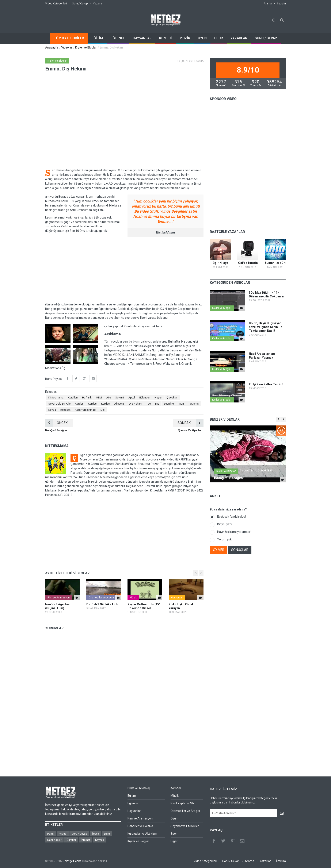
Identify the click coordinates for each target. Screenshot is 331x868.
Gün (181, 404)
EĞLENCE (118, 38)
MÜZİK (185, 38)
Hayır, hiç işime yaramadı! (234, 532)
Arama (268, 3)
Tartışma (193, 404)
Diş (157, 404)
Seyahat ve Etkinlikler (185, 826)
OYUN (202, 38)
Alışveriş (119, 404)
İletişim (281, 3)
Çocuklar (172, 398)
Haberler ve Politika (140, 826)
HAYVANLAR (142, 38)
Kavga (52, 410)
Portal (51, 834)
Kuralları (73, 398)
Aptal (132, 398)
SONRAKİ (191, 423)
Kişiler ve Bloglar (86, 47)
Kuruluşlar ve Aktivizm (142, 834)
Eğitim (132, 796)
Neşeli (158, 398)
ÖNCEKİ (57, 423)
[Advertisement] (124, 270)
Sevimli (120, 398)
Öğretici (71, 840)
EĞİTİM (97, 38)
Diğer (174, 841)
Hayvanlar (177, 598)
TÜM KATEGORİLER (69, 38)
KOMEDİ (165, 38)
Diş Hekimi (136, 404)
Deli (103, 410)
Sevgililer (169, 404)
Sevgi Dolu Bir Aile (59, 404)
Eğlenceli (145, 398)
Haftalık (87, 398)
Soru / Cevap (80, 3)
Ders (107, 834)
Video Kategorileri (56, 3)
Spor (174, 834)
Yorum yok (224, 539)
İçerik (96, 834)
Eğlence (133, 803)
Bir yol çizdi (225, 524)
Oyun (174, 818)
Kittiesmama (56, 398)
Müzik (133, 598)
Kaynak (100, 840)
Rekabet (65, 410)
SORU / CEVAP (266, 38)
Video (63, 834)
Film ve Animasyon (59, 598)
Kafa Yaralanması (85, 410)
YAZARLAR (239, 38)
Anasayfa (52, 47)
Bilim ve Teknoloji (139, 788)
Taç (149, 404)
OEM (99, 398)
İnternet (85, 840)
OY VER (219, 550)
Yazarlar (98, 3)
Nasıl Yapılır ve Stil (182, 803)
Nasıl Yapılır (54, 840)
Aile (109, 398)
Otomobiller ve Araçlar (102, 598)
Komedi (176, 788)
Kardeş (79, 404)
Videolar (67, 47)
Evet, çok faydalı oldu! (231, 517)
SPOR (219, 38)
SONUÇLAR (240, 550)
